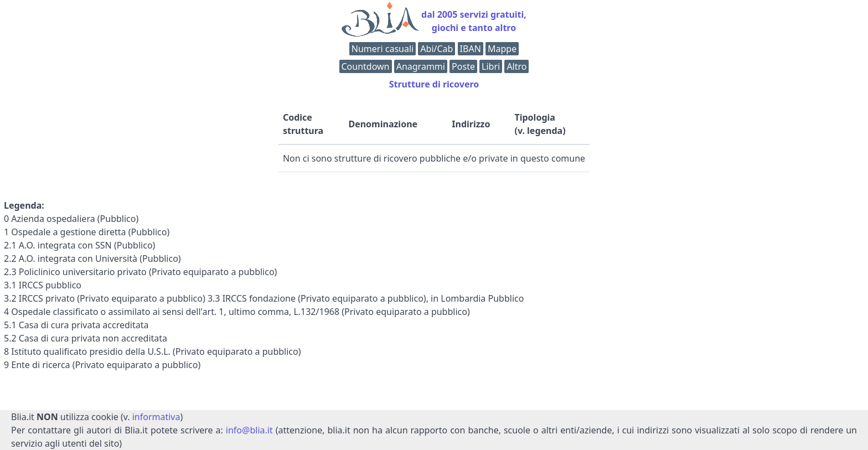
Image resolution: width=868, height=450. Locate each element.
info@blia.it (249, 430)
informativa (156, 417)
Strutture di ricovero (434, 84)
